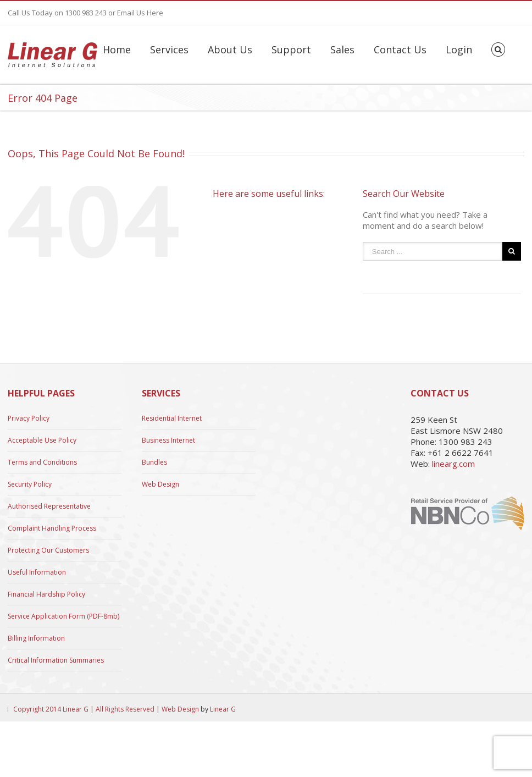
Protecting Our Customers (48, 550)
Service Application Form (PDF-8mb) (63, 616)
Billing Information (36, 638)
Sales (342, 49)
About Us (230, 49)
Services (169, 49)
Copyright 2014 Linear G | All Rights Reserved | (87, 709)
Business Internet (168, 440)
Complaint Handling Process (52, 528)
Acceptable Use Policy (42, 440)
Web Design (160, 484)
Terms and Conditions (42, 462)
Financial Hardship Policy (46, 594)
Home (117, 49)
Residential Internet (172, 418)
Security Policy (30, 484)
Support (291, 49)
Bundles (154, 462)
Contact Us (400, 49)
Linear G (223, 709)
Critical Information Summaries (56, 660)
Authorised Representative (49, 506)
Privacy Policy (29, 418)
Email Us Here (140, 13)
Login (459, 49)
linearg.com (453, 464)
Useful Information (37, 572)
